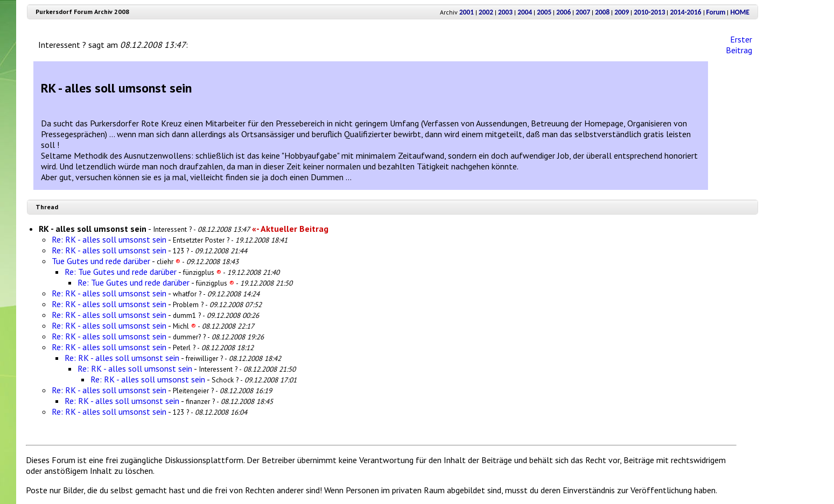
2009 (622, 12)
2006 (563, 12)
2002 (486, 12)
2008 (602, 12)
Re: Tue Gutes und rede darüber (121, 272)
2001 (467, 12)
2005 (544, 12)
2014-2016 (685, 12)
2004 (525, 12)
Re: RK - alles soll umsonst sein (109, 239)
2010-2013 (649, 12)
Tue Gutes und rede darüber (101, 261)
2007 (583, 12)
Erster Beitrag (739, 45)
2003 (505, 12)
